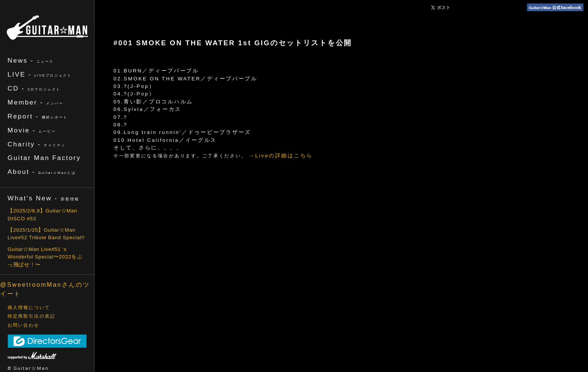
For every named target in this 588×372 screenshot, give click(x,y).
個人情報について (29, 307)
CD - (34, 88)
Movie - (32, 130)
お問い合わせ (24, 325)
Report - (38, 116)
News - (31, 60)
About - (42, 172)
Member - (35, 102)
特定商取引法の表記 (31, 316)
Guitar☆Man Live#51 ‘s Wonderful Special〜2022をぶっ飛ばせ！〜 (45, 257)
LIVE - (40, 74)
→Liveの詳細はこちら (281, 156)
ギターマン (47, 27)
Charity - (37, 144)
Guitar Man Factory (44, 158)
